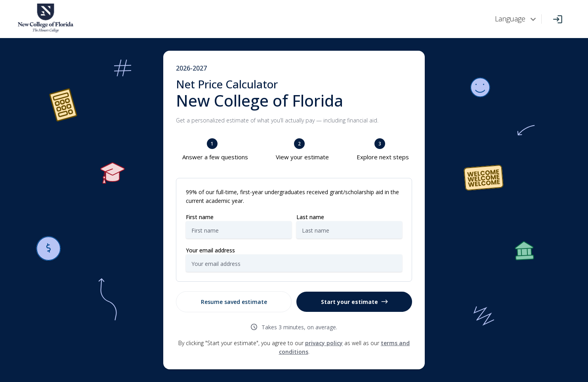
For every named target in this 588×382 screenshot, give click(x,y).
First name (200, 217)
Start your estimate (354, 302)
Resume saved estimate (234, 302)
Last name (310, 217)
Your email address (210, 250)
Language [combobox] (510, 19)
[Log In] (557, 19)
